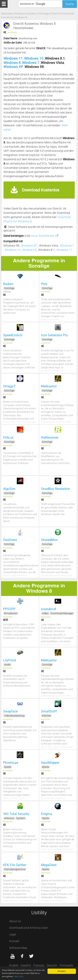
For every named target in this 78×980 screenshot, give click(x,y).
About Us (15, 921)
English (14, 965)
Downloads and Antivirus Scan (29, 928)
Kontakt (14, 941)
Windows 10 (34, 58)
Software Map (18, 948)
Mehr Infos (19, 976)
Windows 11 (14, 58)
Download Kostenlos (41, 190)
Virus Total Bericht (45, 236)
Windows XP (14, 67)
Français (39, 965)
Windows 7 (31, 63)
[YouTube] (13, 956)
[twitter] (31, 956)
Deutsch (52, 965)
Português (66, 965)
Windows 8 (12, 63)
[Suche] (40, 4)
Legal (13, 935)
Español (26, 965)
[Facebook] (22, 956)
